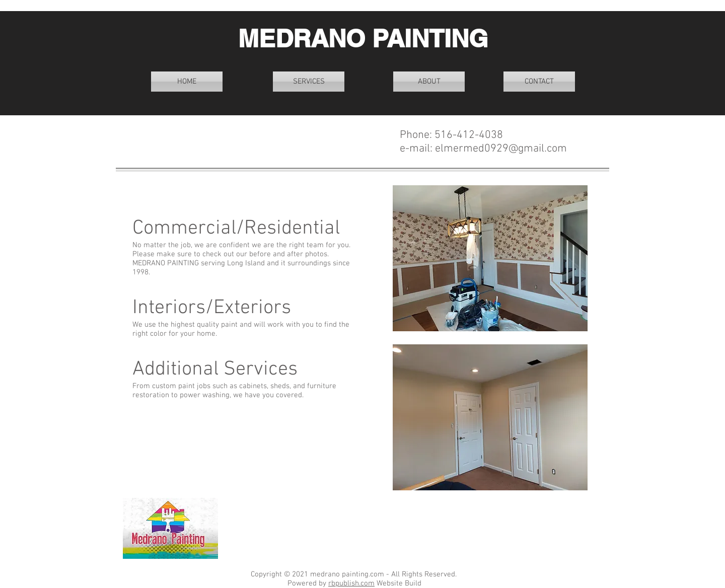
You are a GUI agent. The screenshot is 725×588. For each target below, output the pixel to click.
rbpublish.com (351, 583)
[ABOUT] (429, 82)
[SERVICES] (309, 82)
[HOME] (187, 82)
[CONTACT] (539, 82)
